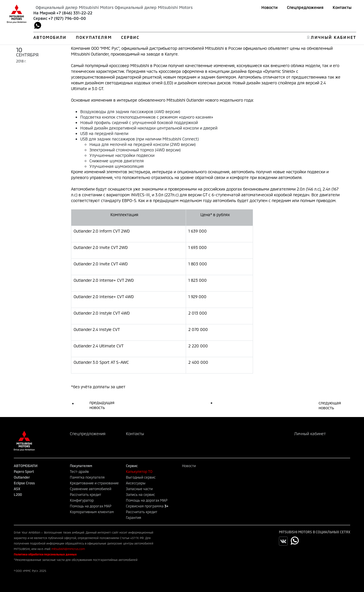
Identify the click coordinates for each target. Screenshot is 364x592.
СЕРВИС (130, 37)
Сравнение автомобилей (91, 489)
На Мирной (44, 13)
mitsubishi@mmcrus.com (68, 549)
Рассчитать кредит (86, 494)
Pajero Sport (24, 471)
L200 (18, 494)
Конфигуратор (82, 500)
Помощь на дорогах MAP (91, 506)
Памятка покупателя (87, 477)
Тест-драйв (79, 471)
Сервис (40, 18)
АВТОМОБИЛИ (50, 37)
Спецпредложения (305, 7)
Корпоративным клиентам (92, 512)
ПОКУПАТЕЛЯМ (94, 37)
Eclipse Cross (24, 483)
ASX (17, 489)
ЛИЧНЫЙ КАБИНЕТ (333, 37)
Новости (270, 7)
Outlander (22, 477)
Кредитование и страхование (94, 483)
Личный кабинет (310, 434)
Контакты (342, 7)
